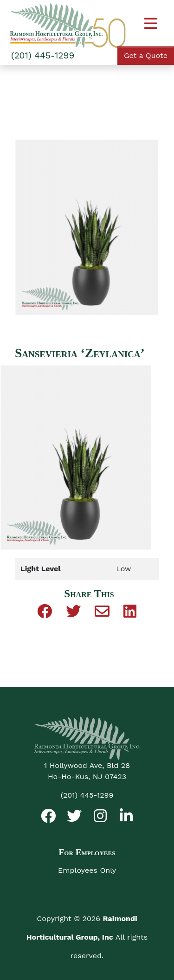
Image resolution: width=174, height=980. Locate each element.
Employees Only (87, 870)
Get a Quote (146, 55)
